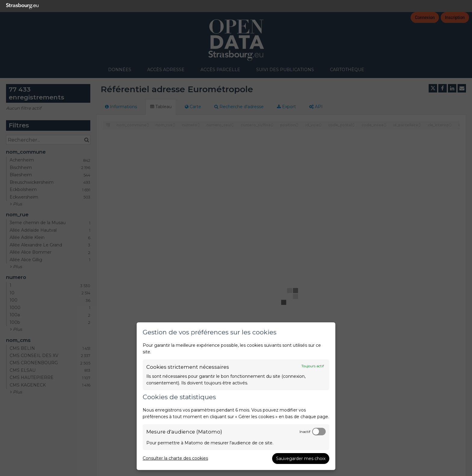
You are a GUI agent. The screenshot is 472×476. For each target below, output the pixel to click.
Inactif (305, 432)
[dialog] (236, 396)
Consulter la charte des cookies (175, 458)
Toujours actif (313, 366)
